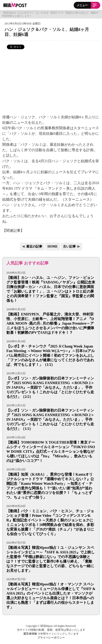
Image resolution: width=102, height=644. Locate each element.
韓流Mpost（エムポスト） (19, 13)
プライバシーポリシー (51, 638)
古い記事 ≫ (71, 247)
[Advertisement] (51, 82)
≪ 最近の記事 (32, 247)
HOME (52, 247)
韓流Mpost (15, 5)
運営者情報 (30, 634)
